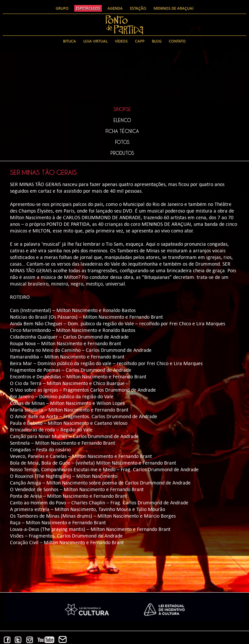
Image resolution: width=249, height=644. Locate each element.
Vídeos (121, 41)
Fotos (122, 142)
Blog (157, 41)
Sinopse (122, 109)
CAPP (140, 41)
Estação (138, 8)
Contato (177, 41)
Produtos (122, 153)
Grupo (62, 8)
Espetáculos (88, 8)
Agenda (115, 8)
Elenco (122, 120)
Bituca (69, 41)
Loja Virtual (95, 41)
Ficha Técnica (122, 131)
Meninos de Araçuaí (173, 8)
